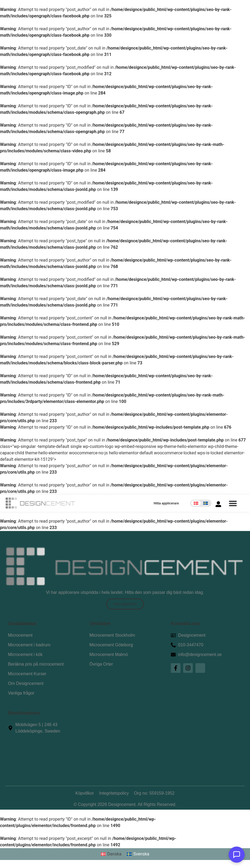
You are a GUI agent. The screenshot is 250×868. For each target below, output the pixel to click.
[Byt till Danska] (111, 854)
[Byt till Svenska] (138, 854)
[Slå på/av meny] (233, 503)
